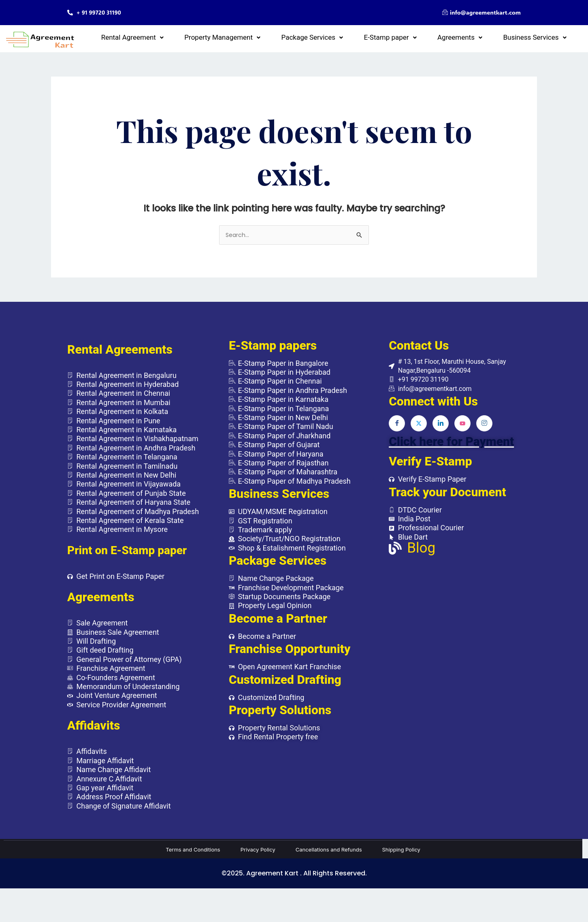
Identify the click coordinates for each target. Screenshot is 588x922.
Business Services (543, 37)
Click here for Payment (451, 445)
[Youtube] (462, 427)
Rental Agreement (229, 37)
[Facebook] (397, 427)
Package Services (374, 37)
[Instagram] (484, 427)
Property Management (302, 37)
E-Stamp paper (434, 37)
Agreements (486, 37)
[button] (229, 37)
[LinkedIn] (441, 427)
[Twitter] (419, 427)
